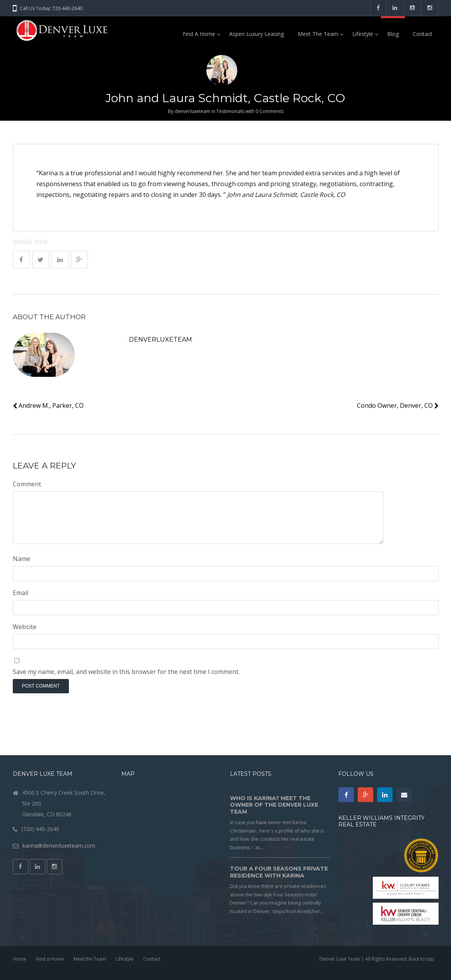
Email (21, 593)
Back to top (421, 959)
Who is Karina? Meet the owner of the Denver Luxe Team (274, 805)
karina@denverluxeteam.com (59, 846)
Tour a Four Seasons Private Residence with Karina (279, 872)
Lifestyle (363, 34)
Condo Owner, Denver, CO (398, 405)
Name (21, 559)
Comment (27, 484)
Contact (423, 34)
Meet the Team (318, 34)
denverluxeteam (192, 111)
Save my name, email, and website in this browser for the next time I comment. (126, 672)
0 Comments (269, 111)
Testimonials (230, 111)
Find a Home (199, 34)
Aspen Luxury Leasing (256, 34)
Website (25, 627)
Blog (393, 34)
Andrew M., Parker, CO (48, 405)
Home (20, 959)
